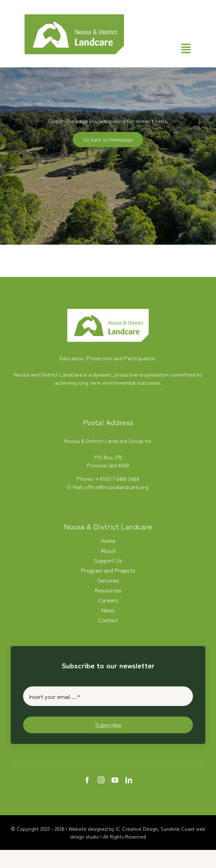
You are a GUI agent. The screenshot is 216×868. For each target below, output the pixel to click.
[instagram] (101, 780)
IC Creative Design (137, 829)
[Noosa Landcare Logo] (74, 17)
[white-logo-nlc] (108, 311)
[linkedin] (129, 780)
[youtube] (115, 780)
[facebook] (87, 780)
